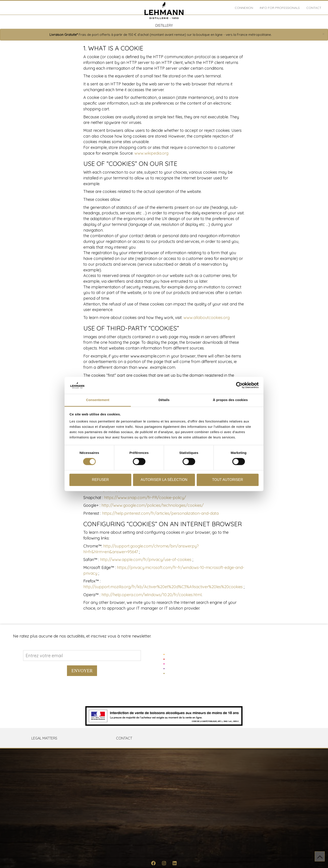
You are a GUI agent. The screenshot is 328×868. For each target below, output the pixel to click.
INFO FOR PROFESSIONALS (280, 8)
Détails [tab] (164, 400)
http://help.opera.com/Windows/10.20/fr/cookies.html (152, 595)
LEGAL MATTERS (44, 738)
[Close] (323, 34)
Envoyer (82, 671)
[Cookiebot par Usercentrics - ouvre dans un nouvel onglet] (239, 385)
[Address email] (82, 656)
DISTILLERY (164, 25)
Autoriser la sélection (164, 480)
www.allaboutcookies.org (207, 318)
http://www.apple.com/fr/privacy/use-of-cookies (146, 560)
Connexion (244, 8)
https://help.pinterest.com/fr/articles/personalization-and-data (160, 513)
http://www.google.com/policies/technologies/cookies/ (153, 505)
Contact (314, 8)
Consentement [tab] (98, 400)
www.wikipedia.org (151, 153)
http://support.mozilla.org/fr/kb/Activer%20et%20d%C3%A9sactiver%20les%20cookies (163, 587)
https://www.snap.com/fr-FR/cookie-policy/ (145, 498)
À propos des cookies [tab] (230, 400)
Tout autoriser (228, 480)
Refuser (100, 480)
